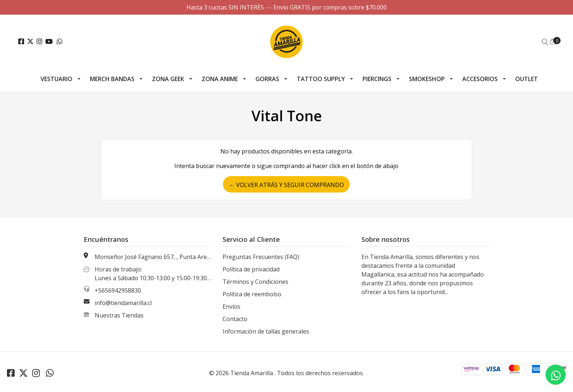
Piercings (377, 79)
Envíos (232, 307)
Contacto (235, 319)
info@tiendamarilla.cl (123, 303)
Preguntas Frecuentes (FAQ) (261, 257)
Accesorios (480, 79)
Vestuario (56, 79)
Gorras (267, 79)
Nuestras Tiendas (119, 315)
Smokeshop (427, 79)
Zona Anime (220, 79)
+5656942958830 (118, 290)
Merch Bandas (112, 79)
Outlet (527, 79)
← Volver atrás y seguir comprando (286, 185)
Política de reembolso (252, 294)
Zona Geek (168, 79)
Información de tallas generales (266, 331)
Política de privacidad (251, 269)
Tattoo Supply (321, 79)
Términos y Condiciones (255, 282)
